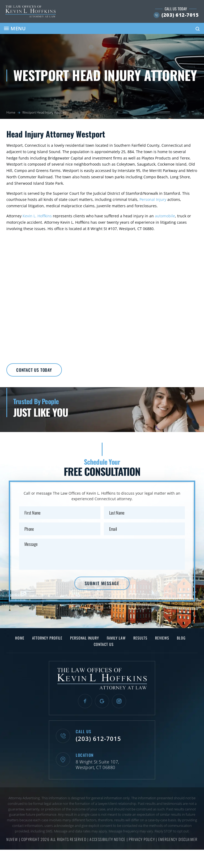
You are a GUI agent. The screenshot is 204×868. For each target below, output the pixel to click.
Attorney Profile (47, 638)
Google (102, 701)
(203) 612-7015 (180, 15)
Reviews (162, 638)
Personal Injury (153, 199)
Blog (181, 638)
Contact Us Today (34, 370)
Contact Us (104, 644)
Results (140, 638)
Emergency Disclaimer (178, 839)
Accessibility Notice (108, 839)
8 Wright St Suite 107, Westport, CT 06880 (97, 765)
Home (20, 638)
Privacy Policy (142, 839)
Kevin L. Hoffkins (37, 216)
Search (198, 29)
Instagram (119, 701)
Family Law (116, 638)
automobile (165, 216)
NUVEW (12, 839)
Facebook (85, 701)
